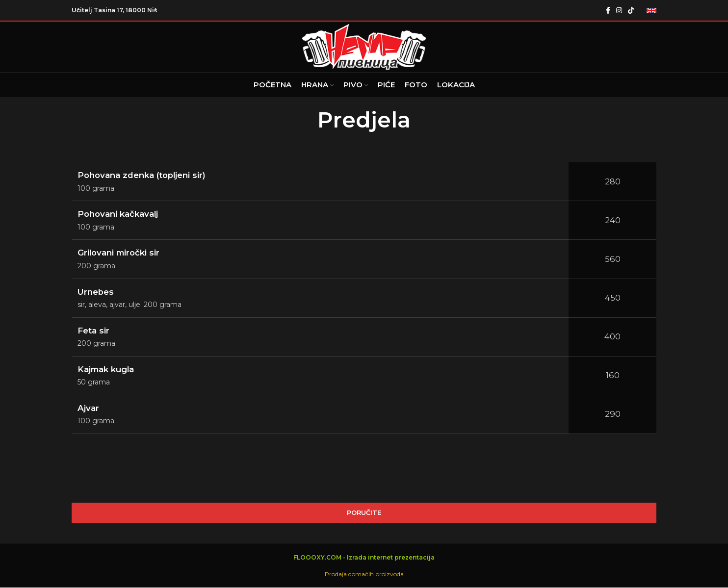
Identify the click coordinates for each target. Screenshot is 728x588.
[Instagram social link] (619, 10)
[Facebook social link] (608, 10)
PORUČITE (364, 513)
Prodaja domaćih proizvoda (364, 574)
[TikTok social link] (631, 10)
